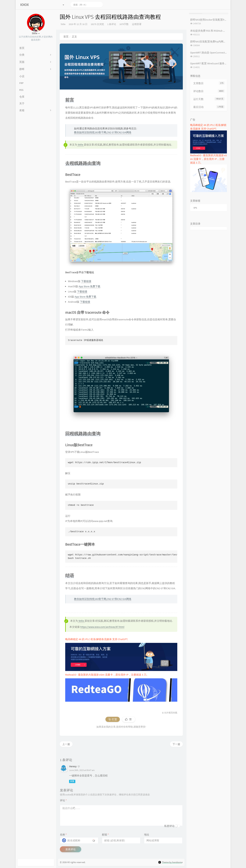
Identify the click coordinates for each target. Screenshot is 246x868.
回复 (72, 781)
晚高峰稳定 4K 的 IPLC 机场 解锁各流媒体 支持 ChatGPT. (97, 639)
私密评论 (169, 826)
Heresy (73, 766)
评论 (63, 800)
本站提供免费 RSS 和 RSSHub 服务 (209, 31)
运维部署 (137, 24)
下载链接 (86, 281)
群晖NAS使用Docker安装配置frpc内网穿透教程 (216, 20)
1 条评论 (112, 24)
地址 (147, 835)
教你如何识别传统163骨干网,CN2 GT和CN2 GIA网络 (103, 132)
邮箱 (105, 835)
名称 (63, 835)
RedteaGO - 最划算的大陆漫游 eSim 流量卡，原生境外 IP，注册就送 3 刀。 (107, 675)
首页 (66, 37)
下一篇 (176, 744)
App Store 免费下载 (89, 286)
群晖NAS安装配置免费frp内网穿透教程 (212, 42)
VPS (195, 208)
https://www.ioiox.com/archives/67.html (102, 627)
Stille (63, 24)
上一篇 (66, 744)
